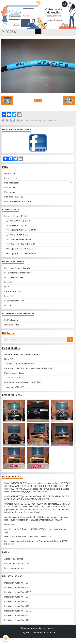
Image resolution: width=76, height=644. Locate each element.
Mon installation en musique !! (18, 201)
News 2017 (9, 359)
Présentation (10, 192)
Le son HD (9, 296)
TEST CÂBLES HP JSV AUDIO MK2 (20, 244)
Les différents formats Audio (17, 268)
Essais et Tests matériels (15, 216)
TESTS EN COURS (12, 378)
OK (70, 340)
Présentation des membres (17, 563)
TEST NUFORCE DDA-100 (16, 225)
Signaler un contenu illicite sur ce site (38, 632)
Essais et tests (11, 178)
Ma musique (10, 173)
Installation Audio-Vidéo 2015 (17, 583)
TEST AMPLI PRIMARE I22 (16, 235)
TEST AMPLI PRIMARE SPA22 (18, 239)
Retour (38, 101)
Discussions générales (14, 568)
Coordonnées (10, 187)
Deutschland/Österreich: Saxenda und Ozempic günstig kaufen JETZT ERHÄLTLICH (36, 543)
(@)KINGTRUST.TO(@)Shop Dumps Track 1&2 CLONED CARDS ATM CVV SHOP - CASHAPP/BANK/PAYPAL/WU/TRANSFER (37, 498)
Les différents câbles (14, 277)
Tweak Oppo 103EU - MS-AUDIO (19, 249)
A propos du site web (14, 559)
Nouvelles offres (12, 325)
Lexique (8, 305)
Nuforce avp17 (11, 524)
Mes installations (12, 183)
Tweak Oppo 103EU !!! (14, 387)
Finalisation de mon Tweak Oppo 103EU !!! (23, 382)
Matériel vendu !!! (12, 320)
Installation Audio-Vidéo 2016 (17, 587)
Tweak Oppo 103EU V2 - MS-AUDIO (20, 253)
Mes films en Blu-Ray (14, 197)
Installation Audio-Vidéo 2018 (17, 597)
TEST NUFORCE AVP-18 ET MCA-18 (20, 230)
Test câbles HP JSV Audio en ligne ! (20, 364)
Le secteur (9, 282)
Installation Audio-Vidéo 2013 (17, 615)
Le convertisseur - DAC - (15, 301)
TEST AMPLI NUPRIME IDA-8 (17, 221)
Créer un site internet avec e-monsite (38, 628)
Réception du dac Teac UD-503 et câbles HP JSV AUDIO (29, 368)
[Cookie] (6, 638)
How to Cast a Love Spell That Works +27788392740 (28, 537)
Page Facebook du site (14, 373)
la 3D (7, 287)
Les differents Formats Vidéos (18, 273)
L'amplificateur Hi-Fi (13, 291)
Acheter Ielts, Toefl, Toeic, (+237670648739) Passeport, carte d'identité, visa (36, 531)
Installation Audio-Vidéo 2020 (17, 606)
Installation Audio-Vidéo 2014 (17, 620)
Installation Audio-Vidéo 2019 (17, 601)
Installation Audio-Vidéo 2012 (17, 611)
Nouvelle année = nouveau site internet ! (22, 354)
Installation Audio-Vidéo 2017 (17, 592)
